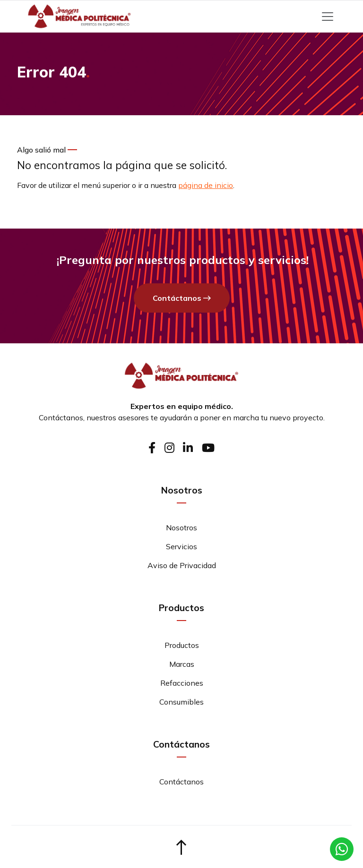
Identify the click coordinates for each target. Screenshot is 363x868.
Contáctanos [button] (182, 298)
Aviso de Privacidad (182, 565)
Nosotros (181, 528)
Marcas (182, 664)
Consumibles (181, 702)
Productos (182, 645)
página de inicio (206, 185)
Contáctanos (61, 417)
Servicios (181, 546)
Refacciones (182, 683)
